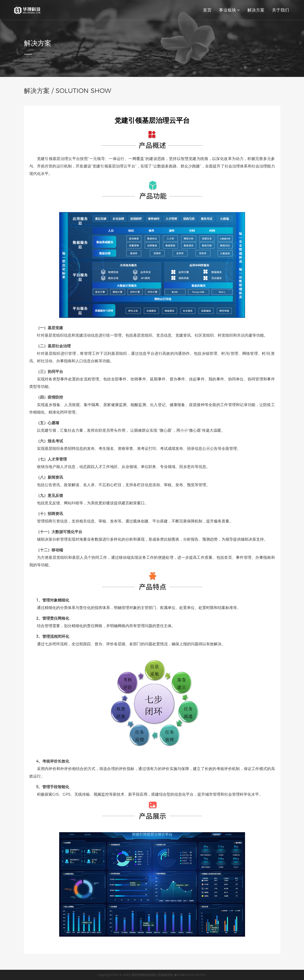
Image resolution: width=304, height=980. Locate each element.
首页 (207, 10)
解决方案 (256, 10)
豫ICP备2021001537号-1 (190, 975)
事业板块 (229, 10)
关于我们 (281, 10)
